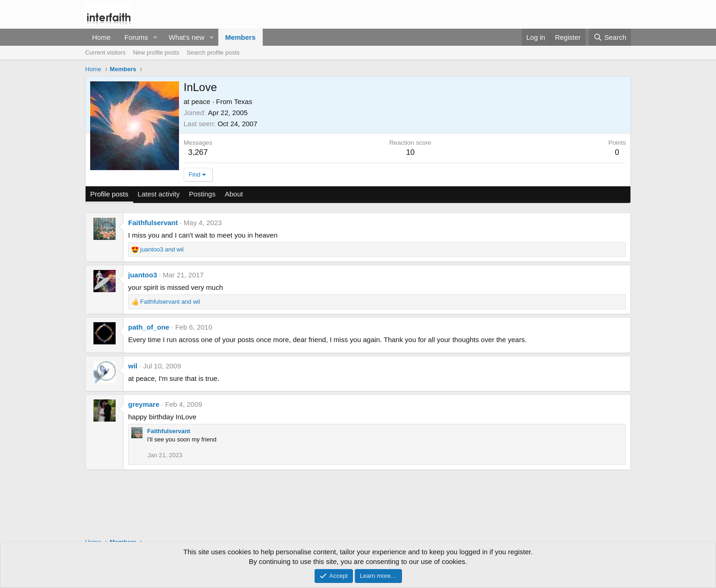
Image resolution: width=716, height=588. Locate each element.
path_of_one (149, 327)
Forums (136, 37)
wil (133, 366)
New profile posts (156, 52)
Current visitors (105, 52)
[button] (155, 37)
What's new (187, 37)
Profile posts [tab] (109, 194)
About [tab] (234, 194)
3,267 (198, 152)
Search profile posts (213, 52)
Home (101, 37)
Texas (243, 101)
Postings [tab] (202, 194)
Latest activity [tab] (159, 194)
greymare (144, 404)
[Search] (610, 37)
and (162, 249)
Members (241, 37)
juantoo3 (143, 275)
